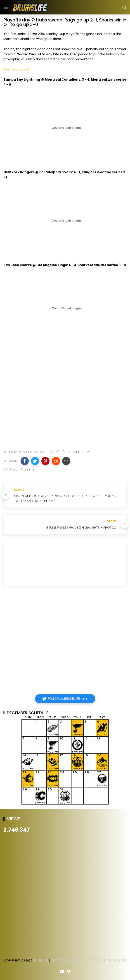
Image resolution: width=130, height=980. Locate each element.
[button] (25, 461)
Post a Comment (23, 469)
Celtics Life (59, 960)
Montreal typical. (17, 69)
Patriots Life (96, 960)
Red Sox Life (77, 960)
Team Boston (117, 960)
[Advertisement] (42, 399)
